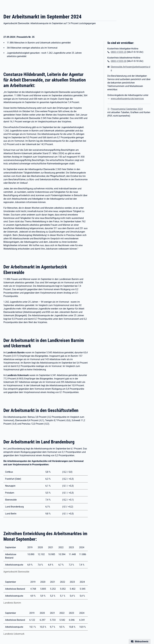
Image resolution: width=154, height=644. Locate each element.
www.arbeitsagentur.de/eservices (127, 99)
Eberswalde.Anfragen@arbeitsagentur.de (130, 68)
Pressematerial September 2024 (127, 109)
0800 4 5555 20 (119, 52)
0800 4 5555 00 (119, 61)
